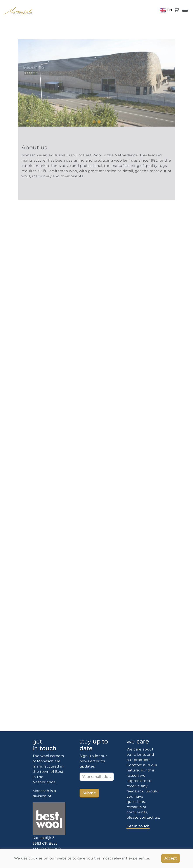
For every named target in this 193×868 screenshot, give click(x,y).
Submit (89, 793)
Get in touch (138, 826)
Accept (171, 858)
